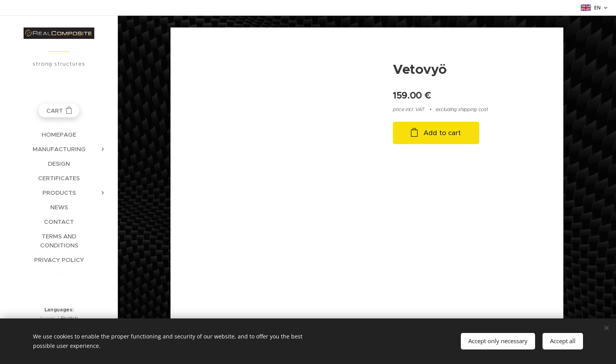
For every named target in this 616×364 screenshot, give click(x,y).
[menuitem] (59, 134)
